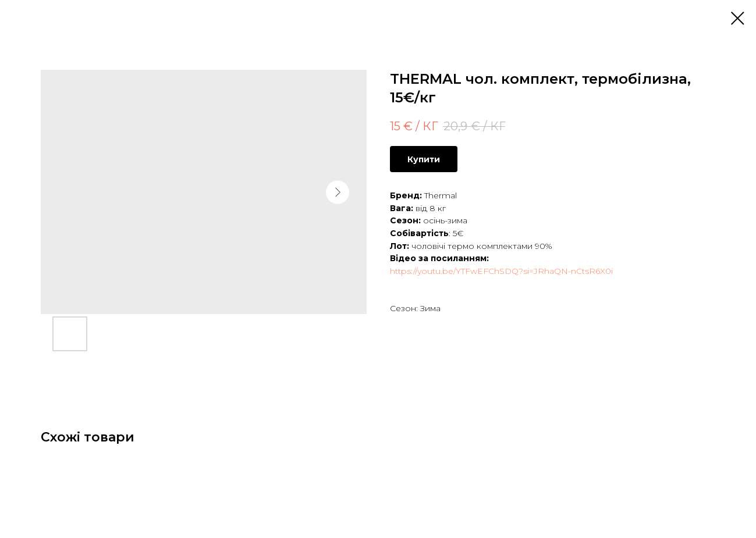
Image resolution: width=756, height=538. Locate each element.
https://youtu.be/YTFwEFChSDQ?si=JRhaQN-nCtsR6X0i (501, 271)
